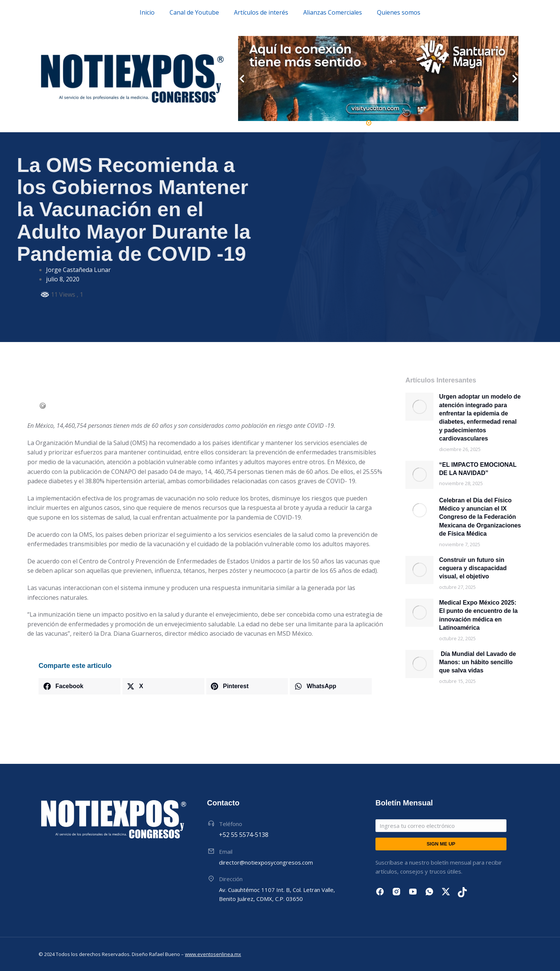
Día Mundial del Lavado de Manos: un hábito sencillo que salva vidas (477, 662)
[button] (369, 123)
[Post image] (419, 407)
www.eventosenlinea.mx (213, 954)
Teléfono (231, 824)
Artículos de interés (261, 12)
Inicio (147, 12)
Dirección (231, 879)
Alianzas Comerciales (333, 12)
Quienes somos (399, 12)
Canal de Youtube (194, 12)
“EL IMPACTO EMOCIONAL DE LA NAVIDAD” (478, 469)
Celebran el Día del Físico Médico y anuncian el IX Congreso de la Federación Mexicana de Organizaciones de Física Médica (480, 517)
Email (226, 851)
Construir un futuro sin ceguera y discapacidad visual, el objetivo (473, 568)
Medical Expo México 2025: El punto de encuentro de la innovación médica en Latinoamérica (478, 615)
